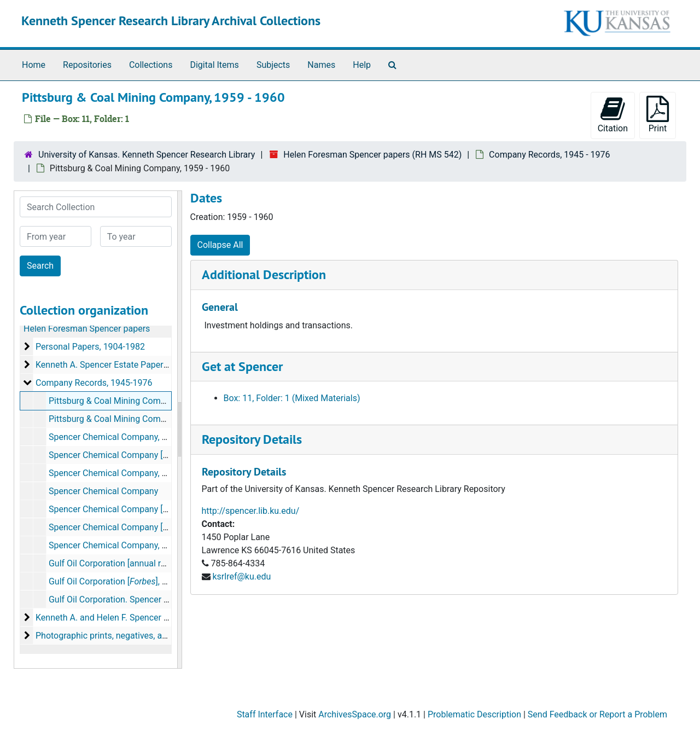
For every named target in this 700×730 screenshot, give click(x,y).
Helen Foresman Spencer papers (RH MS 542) (372, 155)
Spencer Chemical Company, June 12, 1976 (133, 545)
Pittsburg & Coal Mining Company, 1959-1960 (136, 401)
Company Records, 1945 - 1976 (549, 155)
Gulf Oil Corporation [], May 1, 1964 (129, 581)
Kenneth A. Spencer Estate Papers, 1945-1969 (124, 365)
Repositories (87, 65)
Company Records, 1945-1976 (94, 383)
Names (321, 65)
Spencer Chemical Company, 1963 (115, 473)
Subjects (273, 65)
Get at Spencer (242, 366)
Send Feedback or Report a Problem (597, 714)
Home (34, 65)
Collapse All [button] (220, 245)
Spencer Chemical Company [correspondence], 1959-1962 (161, 455)
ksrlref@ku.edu (241, 577)
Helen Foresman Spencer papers (87, 329)
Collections (151, 65)
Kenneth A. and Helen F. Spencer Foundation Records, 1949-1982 (161, 618)
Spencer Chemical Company (103, 491)
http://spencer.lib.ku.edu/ (251, 511)
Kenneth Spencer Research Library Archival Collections (171, 21)
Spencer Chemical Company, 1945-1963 (126, 437)
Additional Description (264, 274)
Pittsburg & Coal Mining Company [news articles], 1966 (155, 419)
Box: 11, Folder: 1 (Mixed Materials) (292, 398)
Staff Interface (265, 714)
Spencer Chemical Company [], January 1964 (162, 527)
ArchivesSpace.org (355, 714)
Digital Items (214, 65)
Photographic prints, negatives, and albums (119, 636)
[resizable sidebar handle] (179, 430)
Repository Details (252, 439)
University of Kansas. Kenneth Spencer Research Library (147, 155)
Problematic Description (474, 714)
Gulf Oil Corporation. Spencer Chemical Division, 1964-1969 (164, 599)
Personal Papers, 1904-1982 (90, 347)
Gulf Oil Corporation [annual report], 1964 (128, 563)
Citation (613, 115)
